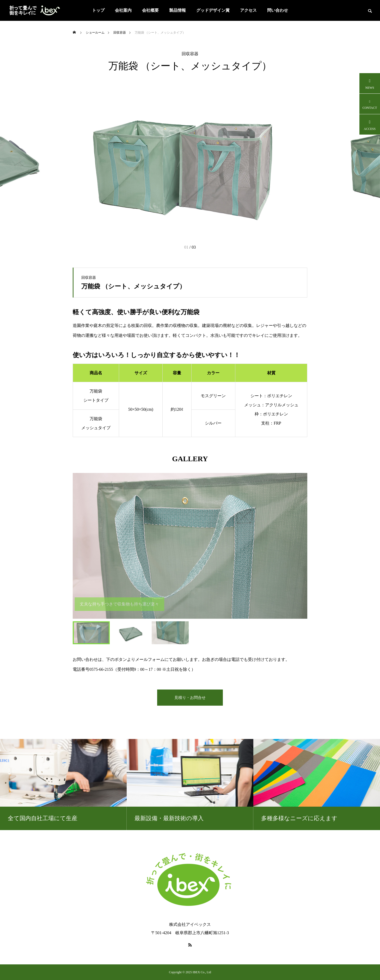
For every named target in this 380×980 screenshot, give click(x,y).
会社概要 (150, 10)
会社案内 (123, 10)
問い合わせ (278, 10)
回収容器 (190, 54)
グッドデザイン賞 (213, 10)
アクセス (248, 10)
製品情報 (177, 10)
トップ (98, 10)
